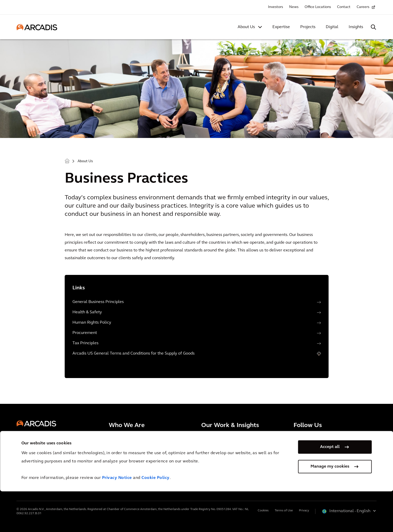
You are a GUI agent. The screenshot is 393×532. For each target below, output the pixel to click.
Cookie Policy (156, 519)
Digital (332, 27)
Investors (275, 7)
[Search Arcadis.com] (373, 27)
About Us (246, 27)
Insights (356, 27)
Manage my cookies (330, 507)
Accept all (330, 488)
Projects (308, 27)
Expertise (281, 27)
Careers (363, 7)
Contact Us (32, 469)
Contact (344, 7)
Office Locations (318, 7)
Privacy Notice (117, 519)
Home (67, 161)
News (294, 7)
